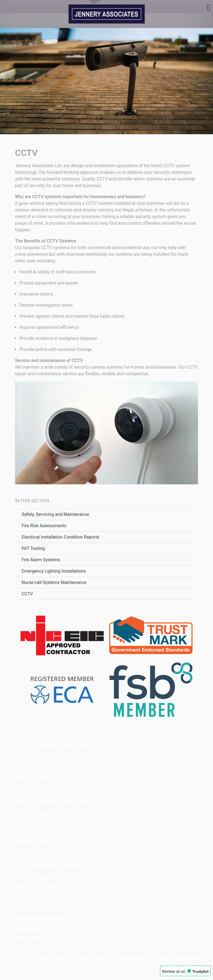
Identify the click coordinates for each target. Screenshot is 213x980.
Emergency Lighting (34, 815)
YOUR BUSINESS (32, 789)
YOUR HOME (28, 738)
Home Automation (33, 758)
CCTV (27, 594)
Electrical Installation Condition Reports (60, 537)
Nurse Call (25, 835)
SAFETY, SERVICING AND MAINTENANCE (56, 853)
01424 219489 (30, 931)
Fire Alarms (26, 765)
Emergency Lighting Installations (54, 571)
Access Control (30, 829)
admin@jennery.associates (42, 937)
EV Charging (27, 751)
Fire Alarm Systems (41, 560)
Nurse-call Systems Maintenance (54, 582)
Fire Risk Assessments (44, 526)
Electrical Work (30, 796)
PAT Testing (33, 548)
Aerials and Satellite (35, 778)
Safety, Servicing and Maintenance (55, 514)
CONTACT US (28, 911)
